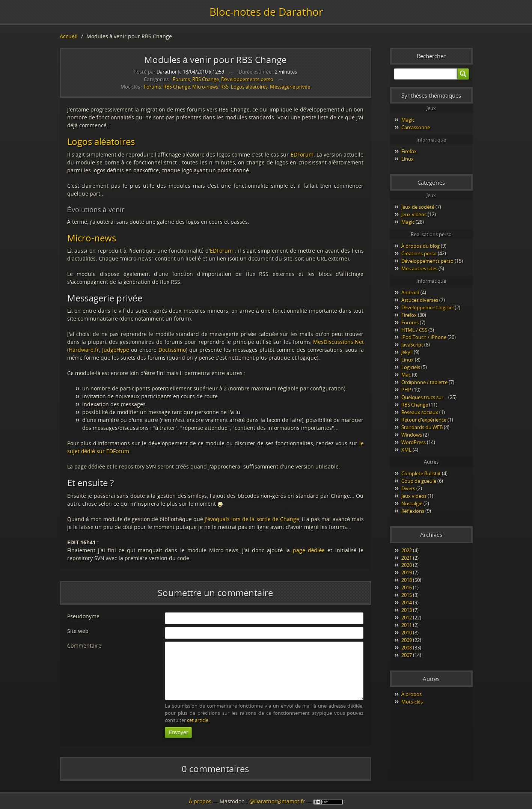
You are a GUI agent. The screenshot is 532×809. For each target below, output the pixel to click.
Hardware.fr (84, 350)
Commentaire (84, 646)
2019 (407, 572)
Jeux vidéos (414, 214)
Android (410, 292)
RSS (225, 87)
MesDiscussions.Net (338, 342)
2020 (407, 565)
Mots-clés (412, 702)
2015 (407, 595)
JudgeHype (116, 350)
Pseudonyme (83, 616)
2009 (407, 640)
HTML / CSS (414, 330)
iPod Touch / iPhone (424, 337)
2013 (407, 610)
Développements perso (247, 79)
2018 (407, 580)
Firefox (409, 151)
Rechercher (431, 56)
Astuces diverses (420, 300)
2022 (407, 550)
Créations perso (419, 253)
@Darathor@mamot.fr (277, 801)
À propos (412, 694)
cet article (198, 720)
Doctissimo (172, 350)
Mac (406, 375)
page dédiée (309, 550)
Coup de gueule (419, 481)
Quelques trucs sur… (424, 397)
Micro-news (205, 87)
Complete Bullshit (421, 473)
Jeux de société (418, 207)
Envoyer (178, 732)
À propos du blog (421, 246)
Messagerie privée (290, 87)
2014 (407, 603)
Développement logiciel (427, 307)
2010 (407, 633)
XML (406, 450)
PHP (406, 390)
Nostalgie (412, 503)
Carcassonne (416, 127)
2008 (407, 648)
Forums (181, 79)
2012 (407, 618)
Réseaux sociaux (420, 412)
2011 (407, 625)
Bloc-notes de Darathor (266, 12)
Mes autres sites (419, 268)
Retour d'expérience (424, 420)
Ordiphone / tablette (424, 382)
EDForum (302, 154)
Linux (408, 159)
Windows (412, 435)
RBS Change (206, 79)
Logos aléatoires (249, 87)
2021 (407, 558)
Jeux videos (414, 496)
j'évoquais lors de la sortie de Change (252, 519)
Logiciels (411, 367)
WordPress (414, 442)
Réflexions (413, 511)
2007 (407, 655)
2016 (407, 588)
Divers (408, 488)
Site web (78, 631)
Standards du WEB (422, 427)
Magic (408, 120)
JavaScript (412, 345)
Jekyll (407, 352)
